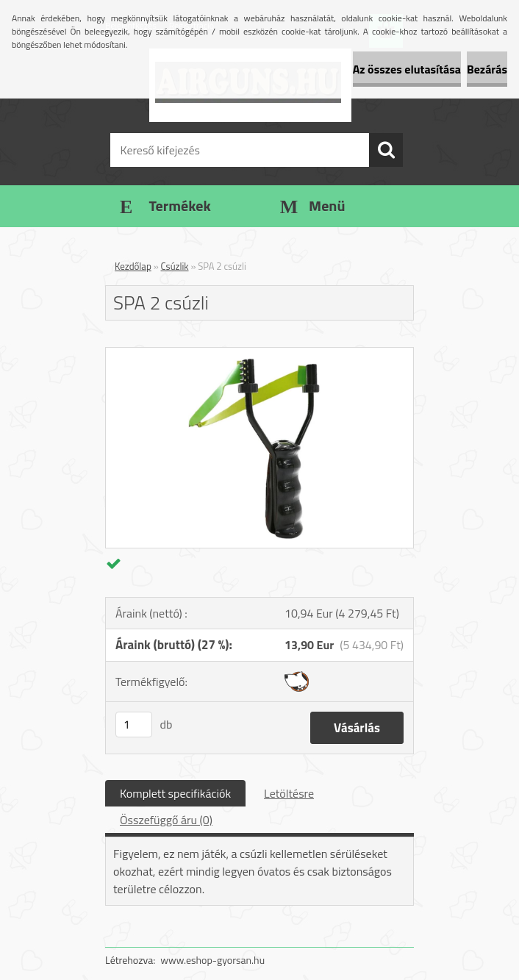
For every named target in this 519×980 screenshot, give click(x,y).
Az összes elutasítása (407, 69)
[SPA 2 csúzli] (259, 354)
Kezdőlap (133, 266)
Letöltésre (289, 793)
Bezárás (487, 69)
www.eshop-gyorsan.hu (212, 960)
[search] (386, 150)
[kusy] (134, 725)
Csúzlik (175, 266)
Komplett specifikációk (175, 793)
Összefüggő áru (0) (166, 820)
